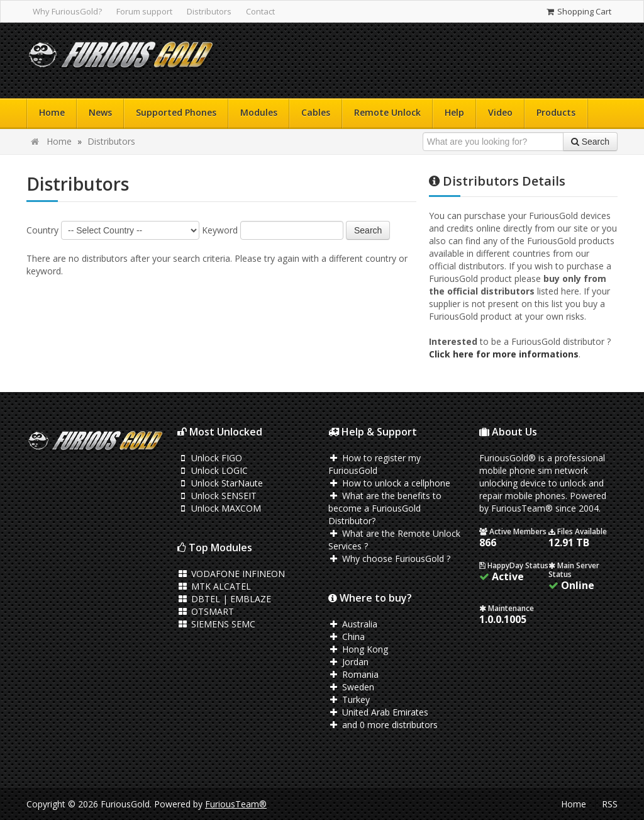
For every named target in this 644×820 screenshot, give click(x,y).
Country (42, 230)
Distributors (209, 11)
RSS (610, 804)
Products (556, 112)
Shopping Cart (578, 11)
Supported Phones (176, 112)
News (100, 112)
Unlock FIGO (210, 458)
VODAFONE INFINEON (231, 574)
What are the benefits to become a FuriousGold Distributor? (385, 508)
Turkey (349, 699)
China (347, 637)
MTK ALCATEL (214, 586)
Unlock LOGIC (213, 470)
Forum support (144, 11)
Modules (259, 112)
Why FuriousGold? (67, 11)
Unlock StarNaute (220, 483)
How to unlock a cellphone (389, 483)
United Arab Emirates (378, 712)
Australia (353, 624)
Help (454, 112)
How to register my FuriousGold (375, 464)
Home (52, 112)
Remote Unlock (387, 112)
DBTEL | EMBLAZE (224, 599)
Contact (260, 11)
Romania (353, 674)
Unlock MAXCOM (219, 508)
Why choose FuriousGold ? (389, 559)
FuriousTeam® (236, 804)
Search (368, 230)
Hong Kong (358, 649)
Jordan (348, 662)
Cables (316, 112)
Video (500, 112)
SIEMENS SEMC (216, 624)
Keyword (220, 230)
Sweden (351, 687)
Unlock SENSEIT (217, 496)
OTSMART (206, 611)
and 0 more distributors (383, 725)
